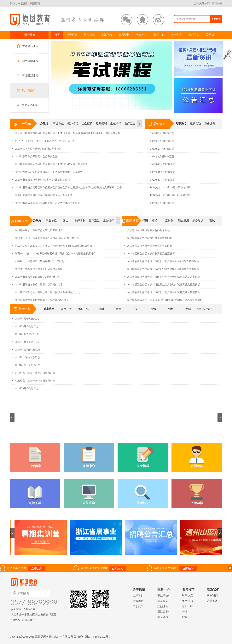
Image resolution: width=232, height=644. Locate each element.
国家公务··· (164, 601)
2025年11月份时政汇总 (161, 171)
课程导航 (30, 35)
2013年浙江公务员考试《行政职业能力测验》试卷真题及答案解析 (162, 276)
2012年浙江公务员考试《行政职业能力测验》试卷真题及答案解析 (162, 283)
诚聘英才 (212, 601)
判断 (171, 309)
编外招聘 (73, 124)
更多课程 (210, 124)
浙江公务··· (164, 612)
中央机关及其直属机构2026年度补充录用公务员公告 (42, 194)
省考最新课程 (30, 46)
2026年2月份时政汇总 (161, 148)
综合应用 (183, 221)
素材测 (169, 221)
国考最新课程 (30, 61)
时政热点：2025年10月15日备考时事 (169, 194)
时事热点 (181, 124)
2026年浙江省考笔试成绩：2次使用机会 (35, 276)
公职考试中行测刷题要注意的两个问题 (147, 229)
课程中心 (159, 35)
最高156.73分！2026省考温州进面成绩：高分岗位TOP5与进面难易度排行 (54, 252)
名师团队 (194, 35)
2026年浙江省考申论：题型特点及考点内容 (37, 283)
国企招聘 (87, 124)
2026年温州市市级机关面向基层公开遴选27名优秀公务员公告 (47, 171)
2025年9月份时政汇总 (161, 202)
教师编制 (101, 124)
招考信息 (72, 35)
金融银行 (116, 124)
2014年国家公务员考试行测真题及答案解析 (149, 252)
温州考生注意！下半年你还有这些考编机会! (38, 229)
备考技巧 (66, 309)
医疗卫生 (130, 124)
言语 (136, 309)
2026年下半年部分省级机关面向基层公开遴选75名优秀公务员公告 (50, 163)
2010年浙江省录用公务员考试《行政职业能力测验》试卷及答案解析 (163, 299)
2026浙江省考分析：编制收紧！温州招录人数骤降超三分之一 (47, 291)
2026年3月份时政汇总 (161, 140)
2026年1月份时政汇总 (161, 155)
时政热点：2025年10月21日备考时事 (169, 186)
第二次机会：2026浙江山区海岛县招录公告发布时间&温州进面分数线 (52, 245)
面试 (212, 221)
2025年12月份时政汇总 (161, 163)
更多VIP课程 (30, 105)
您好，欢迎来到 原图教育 (25, 4)
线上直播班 (29, 90)
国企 (66, 221)
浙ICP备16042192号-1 (98, 637)
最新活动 (195, 124)
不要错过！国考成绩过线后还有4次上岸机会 (38, 260)
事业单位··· (164, 595)
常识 (153, 309)
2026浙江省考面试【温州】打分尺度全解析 (37, 268)
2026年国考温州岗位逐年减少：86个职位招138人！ (42, 299)
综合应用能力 (206, 309)
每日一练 (84, 309)
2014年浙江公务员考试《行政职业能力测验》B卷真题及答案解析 (162, 260)
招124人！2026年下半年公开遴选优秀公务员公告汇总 (43, 140)
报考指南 (89, 35)
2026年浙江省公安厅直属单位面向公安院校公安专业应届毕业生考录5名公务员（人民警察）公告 (67, 186)
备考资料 (124, 35)
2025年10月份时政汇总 (161, 179)
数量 (119, 309)
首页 (57, 35)
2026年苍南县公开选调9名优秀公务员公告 (37, 148)
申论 (155, 221)
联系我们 (212, 595)
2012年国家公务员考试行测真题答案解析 (148, 237)
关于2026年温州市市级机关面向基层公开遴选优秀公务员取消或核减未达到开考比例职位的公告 (66, 132)
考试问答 (142, 35)
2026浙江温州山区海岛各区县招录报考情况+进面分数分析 (46, 237)
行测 (145, 221)
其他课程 (163, 606)
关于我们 (211, 35)
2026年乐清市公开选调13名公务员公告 (35, 155)
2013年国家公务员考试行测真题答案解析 (148, 245)
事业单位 (58, 124)
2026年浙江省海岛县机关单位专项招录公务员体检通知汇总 (46, 202)
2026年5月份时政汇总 (161, 132)
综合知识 (198, 221)
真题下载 (107, 35)
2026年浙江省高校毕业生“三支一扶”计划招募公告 (41, 179)
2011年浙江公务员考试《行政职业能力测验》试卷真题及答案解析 (162, 291)
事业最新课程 (30, 76)
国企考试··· (164, 617)
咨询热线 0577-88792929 (208, 4)
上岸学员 (176, 35)
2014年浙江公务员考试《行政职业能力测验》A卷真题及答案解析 (162, 268)
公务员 (44, 124)
